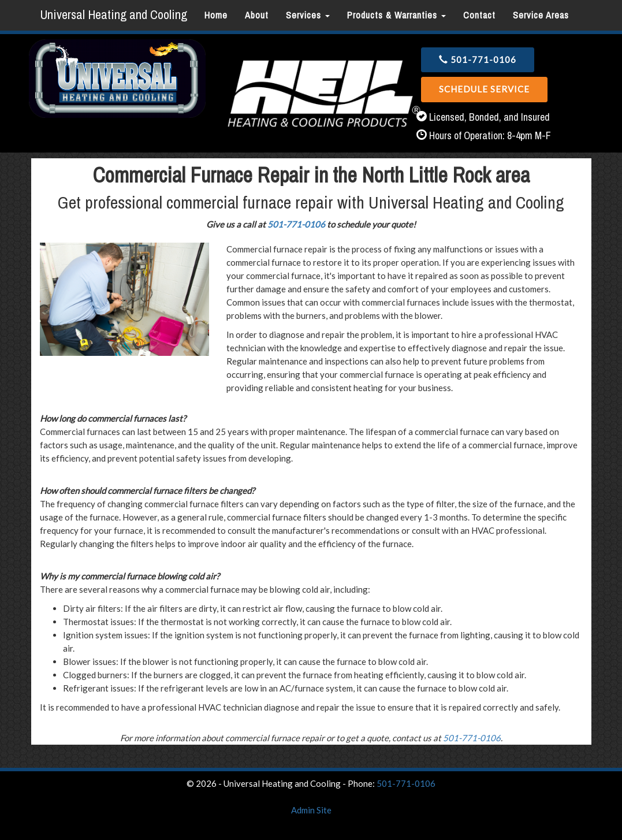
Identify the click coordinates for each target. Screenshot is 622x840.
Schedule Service (484, 89)
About (257, 15)
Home (216, 15)
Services (308, 15)
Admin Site (311, 810)
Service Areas (541, 15)
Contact (479, 15)
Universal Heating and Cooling (113, 14)
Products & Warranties (396, 15)
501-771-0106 (478, 60)
